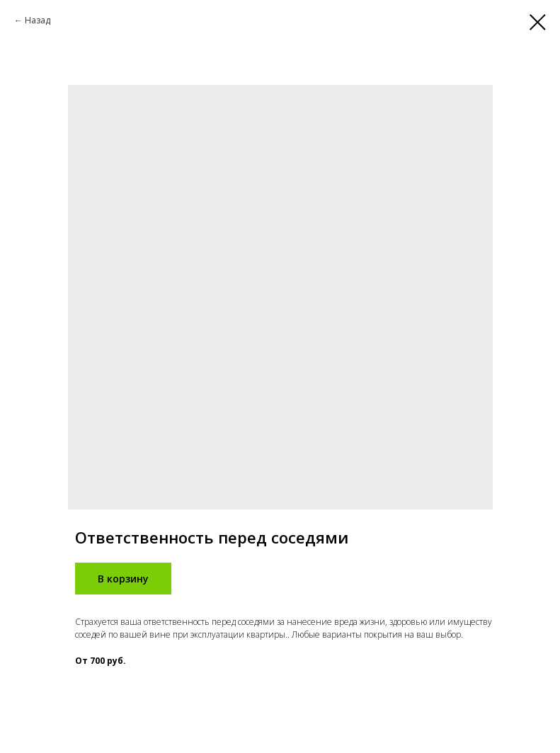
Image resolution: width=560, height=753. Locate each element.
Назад (38, 20)
